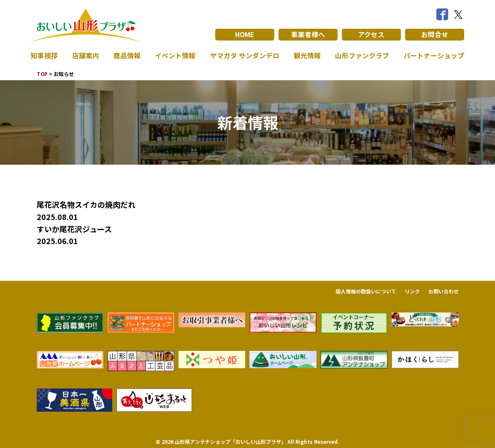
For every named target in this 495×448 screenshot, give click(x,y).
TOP (42, 74)
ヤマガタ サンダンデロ (245, 56)
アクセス (371, 35)
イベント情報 (175, 56)
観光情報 (307, 56)
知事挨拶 (44, 56)
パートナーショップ (434, 56)
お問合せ (435, 35)
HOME (245, 35)
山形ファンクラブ (362, 56)
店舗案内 (86, 56)
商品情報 (127, 56)
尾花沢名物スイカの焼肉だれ (86, 204)
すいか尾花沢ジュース (74, 229)
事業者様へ (308, 35)
